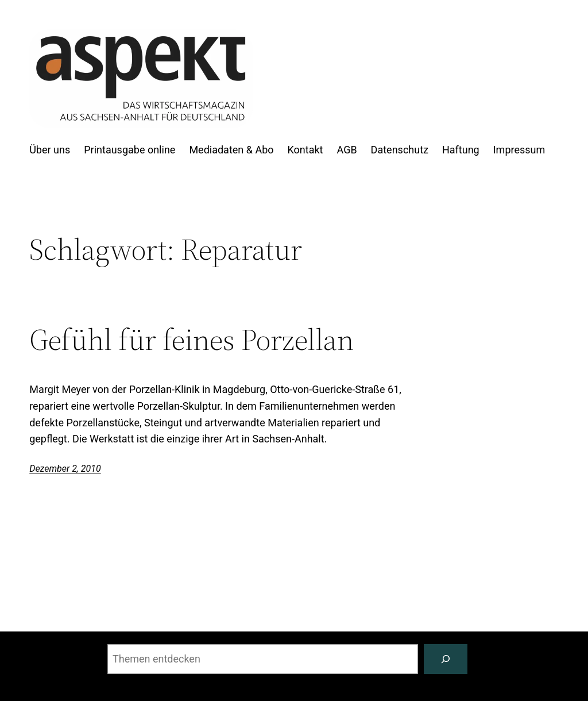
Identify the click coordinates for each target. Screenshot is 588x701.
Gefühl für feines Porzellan (192, 340)
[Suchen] (446, 659)
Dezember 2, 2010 (65, 469)
